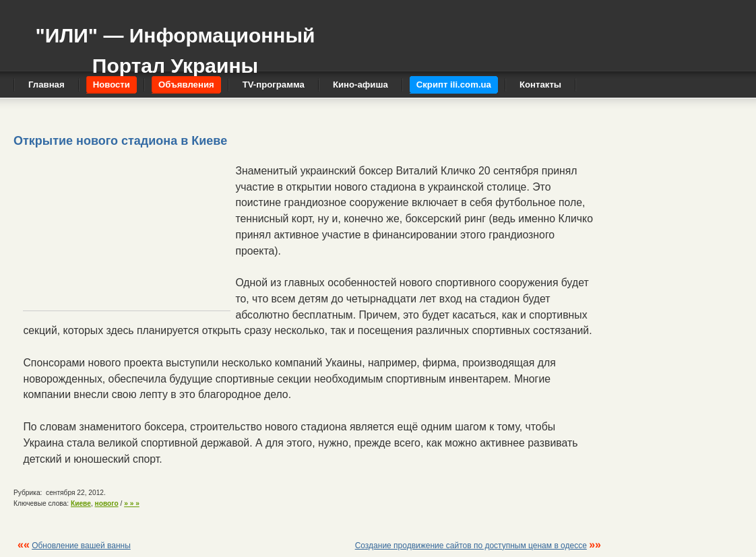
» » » (132, 503)
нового (107, 503)
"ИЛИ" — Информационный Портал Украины (175, 44)
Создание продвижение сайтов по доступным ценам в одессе (471, 546)
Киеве (81, 503)
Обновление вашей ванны (81, 546)
